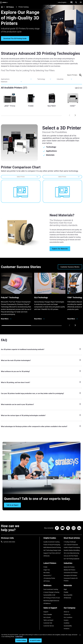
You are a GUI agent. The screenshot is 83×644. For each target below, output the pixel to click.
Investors (67, 629)
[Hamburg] (81, 2)
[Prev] (70, 115)
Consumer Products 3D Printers (71, 579)
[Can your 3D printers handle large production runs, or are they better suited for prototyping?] (41, 394)
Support (46, 612)
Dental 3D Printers (69, 567)
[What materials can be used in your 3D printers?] (41, 405)
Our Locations (68, 617)
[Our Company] (73, 609)
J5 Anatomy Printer (49, 578)
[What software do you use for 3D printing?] (41, 371)
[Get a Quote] (71, 2)
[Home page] (1, 7)
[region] (41, 638)
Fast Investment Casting (51, 589)
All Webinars (47, 603)
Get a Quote (47, 617)
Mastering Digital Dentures (51, 601)
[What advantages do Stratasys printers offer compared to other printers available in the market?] (41, 427)
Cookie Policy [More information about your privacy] (19, 637)
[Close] (80, 635)
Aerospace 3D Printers (70, 575)
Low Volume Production (71, 545)
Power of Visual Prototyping (52, 545)
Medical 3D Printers (70, 570)
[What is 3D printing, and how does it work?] (41, 382)
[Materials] (73, 586)
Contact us (67, 615)
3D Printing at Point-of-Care (52, 598)
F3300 (45, 567)
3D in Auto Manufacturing (71, 553)
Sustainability (68, 626)
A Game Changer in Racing (51, 592)
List (76, 88)
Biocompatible (68, 595)
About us (66, 612)
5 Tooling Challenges (70, 542)
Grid (81, 88)
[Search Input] (68, 75)
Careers (66, 620)
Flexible (66, 592)
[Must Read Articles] (73, 539)
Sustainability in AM (49, 595)
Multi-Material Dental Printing (52, 547)
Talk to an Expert (48, 620)
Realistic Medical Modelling (72, 550)
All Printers (47, 581)
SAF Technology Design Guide (52, 550)
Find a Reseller (48, 615)
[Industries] (73, 564)
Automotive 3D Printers (71, 573)
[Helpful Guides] (53, 539)
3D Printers (10, 7)
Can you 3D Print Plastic (71, 556)
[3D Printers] (16, 7)
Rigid (65, 589)
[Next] (75, 115)
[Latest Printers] (53, 564)
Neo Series (47, 573)
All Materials (67, 598)
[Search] (76, 2)
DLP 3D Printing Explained (71, 559)
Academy (67, 623)
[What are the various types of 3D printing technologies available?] (41, 416)
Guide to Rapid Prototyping (72, 547)
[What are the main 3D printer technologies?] (41, 360)
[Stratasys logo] (4, 2)
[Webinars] (53, 586)
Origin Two (47, 570)
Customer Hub (48, 623)
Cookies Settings (21, 640)
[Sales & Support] (53, 609)
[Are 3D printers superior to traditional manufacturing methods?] (41, 349)
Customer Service (49, 626)
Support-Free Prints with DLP (52, 553)
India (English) (63, 2)
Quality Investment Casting (52, 542)
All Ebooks (47, 556)
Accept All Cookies (35, 640)
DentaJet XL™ (48, 575)
